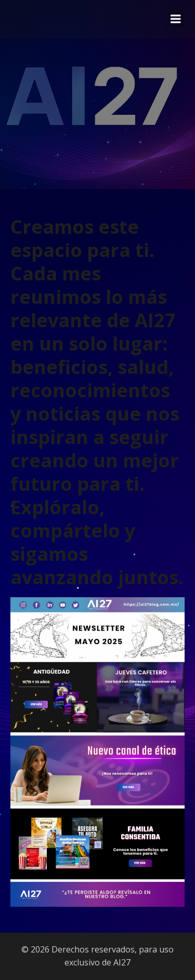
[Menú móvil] (176, 19)
